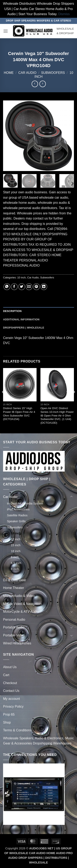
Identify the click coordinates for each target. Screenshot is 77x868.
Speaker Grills (16, 521)
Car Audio (27, 73)
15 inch (16, 545)
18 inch (16, 551)
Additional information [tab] (21, 319)
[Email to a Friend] (29, 287)
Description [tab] (12, 311)
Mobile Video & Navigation (22, 604)
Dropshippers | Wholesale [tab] (24, 328)
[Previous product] (43, 84)
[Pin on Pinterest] (36, 287)
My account (11, 699)
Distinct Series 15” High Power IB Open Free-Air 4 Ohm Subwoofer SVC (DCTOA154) (19, 414)
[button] (6, 31)
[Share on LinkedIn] (44, 287)
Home (9, 73)
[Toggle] (71, 497)
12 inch (16, 539)
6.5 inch (16, 563)
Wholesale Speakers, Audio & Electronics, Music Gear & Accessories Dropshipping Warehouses (38, 741)
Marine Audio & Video (19, 596)
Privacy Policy (13, 706)
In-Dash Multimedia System (25, 503)
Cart (6, 675)
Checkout (10, 683)
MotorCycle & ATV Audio (21, 612)
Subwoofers (53, 73)
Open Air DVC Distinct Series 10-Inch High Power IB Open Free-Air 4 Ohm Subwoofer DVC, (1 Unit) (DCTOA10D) (57, 415)
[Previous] (3, 400)
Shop (7, 722)
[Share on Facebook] (14, 287)
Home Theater (14, 588)
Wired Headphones (17, 643)
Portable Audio (14, 627)
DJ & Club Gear (15, 580)
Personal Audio (14, 620)
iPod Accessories (18, 509)
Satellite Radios (17, 515)
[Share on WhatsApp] (7, 287)
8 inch (15, 569)
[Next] (72, 183)
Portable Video (14, 635)
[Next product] (35, 84)
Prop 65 (9, 714)
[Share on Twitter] (22, 287)
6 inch (15, 557)
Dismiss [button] (64, 14)
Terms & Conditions (17, 730)
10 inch (21, 278)
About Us (10, 667)
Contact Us (11, 691)
